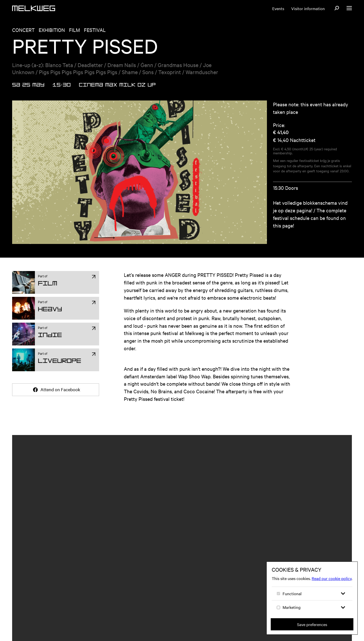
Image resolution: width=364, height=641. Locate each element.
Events (278, 8)
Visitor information (308, 8)
